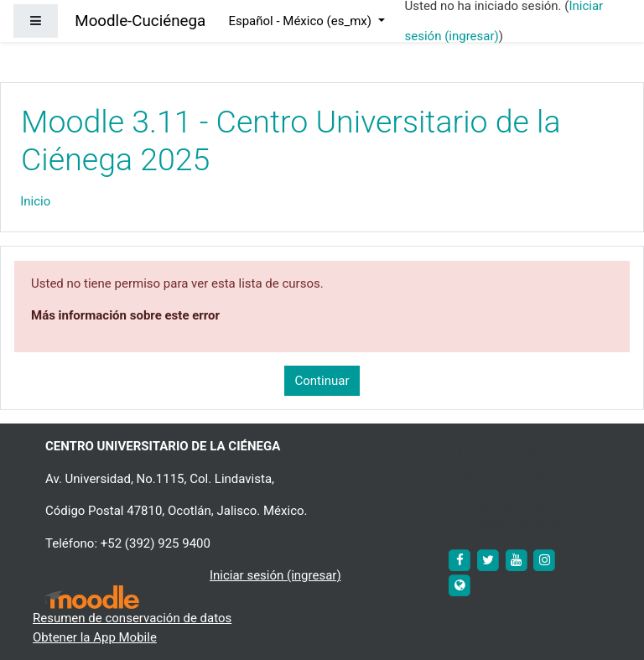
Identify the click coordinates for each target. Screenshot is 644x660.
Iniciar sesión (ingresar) (275, 575)
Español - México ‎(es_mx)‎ (301, 21)
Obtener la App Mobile (95, 637)
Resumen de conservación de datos (132, 618)
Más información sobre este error (125, 315)
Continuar (322, 381)
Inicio (35, 201)
